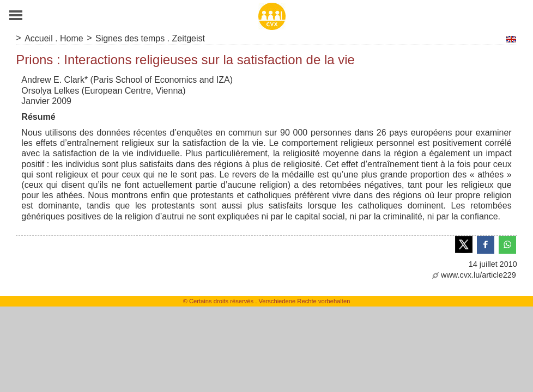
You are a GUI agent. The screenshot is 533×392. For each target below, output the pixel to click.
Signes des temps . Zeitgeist (150, 38)
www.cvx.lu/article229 (474, 275)
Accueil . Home (54, 38)
